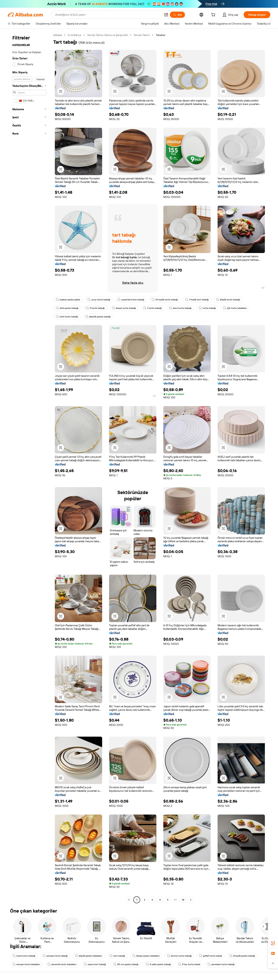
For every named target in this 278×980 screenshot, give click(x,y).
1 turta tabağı (153, 308)
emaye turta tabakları (26, 964)
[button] (166, 15)
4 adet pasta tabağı (158, 964)
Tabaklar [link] (161, 35)
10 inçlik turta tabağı (165, 300)
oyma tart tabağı (95, 964)
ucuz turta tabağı (99, 300)
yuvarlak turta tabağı (131, 300)
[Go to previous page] (129, 900)
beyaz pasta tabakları (146, 956)
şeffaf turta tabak (211, 956)
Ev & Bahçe (75, 35)
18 (183, 900)
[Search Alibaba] (108, 15)
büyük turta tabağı (228, 300)
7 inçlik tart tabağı (197, 300)
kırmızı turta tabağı (179, 956)
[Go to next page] (191, 900)
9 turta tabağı (95, 308)
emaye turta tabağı (55, 956)
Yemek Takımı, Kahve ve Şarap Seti (107, 35)
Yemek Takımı (142, 35)
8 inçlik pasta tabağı (242, 956)
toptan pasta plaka (68, 300)
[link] (273, 943)
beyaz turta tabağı (124, 308)
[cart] (214, 15)
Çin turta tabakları (235, 308)
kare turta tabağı (180, 308)
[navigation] (29, 468)
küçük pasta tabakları (89, 956)
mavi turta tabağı (24, 956)
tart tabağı (117, 956)
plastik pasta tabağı (98, 317)
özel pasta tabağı (67, 308)
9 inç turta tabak (189, 964)
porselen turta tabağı (221, 964)
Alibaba (58, 35)
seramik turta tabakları (62, 964)
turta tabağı (207, 308)
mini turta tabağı (67, 317)
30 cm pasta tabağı (126, 964)
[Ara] (177, 15)
